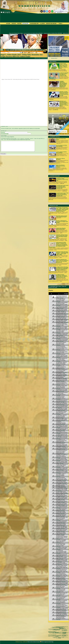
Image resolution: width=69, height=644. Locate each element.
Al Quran (42, 23)
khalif (53, 634)
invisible (56, 630)
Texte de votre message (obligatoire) (8, 137)
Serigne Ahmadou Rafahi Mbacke (64, 633)
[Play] (51, 294)
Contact (14, 23)
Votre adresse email (5, 134)
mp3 (57, 634)
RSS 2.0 (43, 642)
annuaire (63, 628)
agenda (46, 642)
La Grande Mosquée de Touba (59, 628)
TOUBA (57, 627)
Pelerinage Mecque (52, 630)
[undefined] (53, 297)
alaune (57, 628)
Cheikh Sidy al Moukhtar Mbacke (62, 627)
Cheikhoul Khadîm (62, 636)
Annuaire (38, 642)
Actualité (26, 23)
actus (51, 631)
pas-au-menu (59, 631)
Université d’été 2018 (58, 638)
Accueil (8, 23)
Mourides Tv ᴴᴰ (54, 636)
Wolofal (58, 636)
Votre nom (3, 132)
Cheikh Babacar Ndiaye (54, 629)
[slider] (61, 294)
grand (60, 627)
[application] (59, 294)
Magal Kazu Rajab (53, 631)
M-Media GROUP (54, 58)
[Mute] (65, 294)
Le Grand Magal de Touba (57, 629)
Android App (51, 642)
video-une (62, 631)
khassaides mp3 (34, 23)
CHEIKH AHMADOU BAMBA (52, 632)
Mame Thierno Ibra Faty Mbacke (53, 635)
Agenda (51, 635)
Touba (61, 23)
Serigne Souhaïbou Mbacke (59, 630)
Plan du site (30, 642)
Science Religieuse (52, 23)
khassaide (55, 634)
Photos (19, 23)
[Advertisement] (24, 69)
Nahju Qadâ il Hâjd (59, 635)
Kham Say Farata (58, 632)
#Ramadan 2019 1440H (61, 630)
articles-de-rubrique (54, 628)
